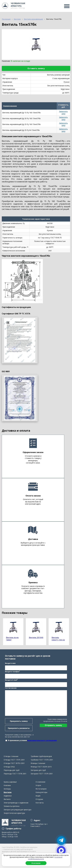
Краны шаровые (10, 782)
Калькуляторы (41, 792)
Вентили (8, 792)
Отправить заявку (53, 725)
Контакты (40, 803)
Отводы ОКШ (9, 767)
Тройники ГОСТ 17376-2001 (42, 760)
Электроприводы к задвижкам (16, 803)
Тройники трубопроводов (41, 756)
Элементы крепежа (12, 806)
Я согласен (36, 863)
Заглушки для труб (38, 770)
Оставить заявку (36, 68)
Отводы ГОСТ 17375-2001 (14, 760)
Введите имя (10, 663)
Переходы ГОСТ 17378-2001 (15, 774)
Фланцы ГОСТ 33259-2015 (41, 767)
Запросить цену (63, 113)
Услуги (38, 785)
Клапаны (7, 785)
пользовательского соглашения (42, 740)
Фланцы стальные (38, 763)
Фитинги (7, 799)
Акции (38, 796)
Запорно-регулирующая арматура (17, 810)
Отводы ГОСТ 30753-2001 (14, 763)
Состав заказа (11, 688)
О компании (40, 782)
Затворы (7, 789)
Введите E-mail (11, 680)
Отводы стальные (11, 756)
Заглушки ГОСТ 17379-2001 (42, 774)
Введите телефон (12, 671)
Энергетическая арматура (14, 813)
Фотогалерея (41, 789)
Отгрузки (39, 799)
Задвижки (8, 796)
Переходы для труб (12, 770)
